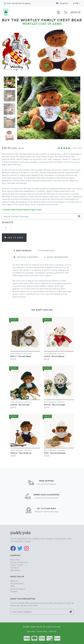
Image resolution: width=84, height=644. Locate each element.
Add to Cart (14, 238)
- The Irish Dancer (54, 356)
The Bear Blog (17, 583)
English (62, 3)
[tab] (23, 251)
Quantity (8, 222)
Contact (14, 591)
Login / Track (17, 565)
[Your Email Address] (39, 612)
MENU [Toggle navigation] (76, 12)
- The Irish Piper (20, 405)
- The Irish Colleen (55, 405)
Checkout (15, 568)
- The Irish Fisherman (55, 453)
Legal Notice (31, 631)
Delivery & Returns (19, 562)
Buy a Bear (15, 560)
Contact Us (52, 631)
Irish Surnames (18, 589)
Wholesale (15, 570)
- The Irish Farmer (21, 453)
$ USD (76, 3)
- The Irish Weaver (21, 356)
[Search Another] (39, 216)
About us (14, 581)
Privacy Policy (42, 631)
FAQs (13, 586)
